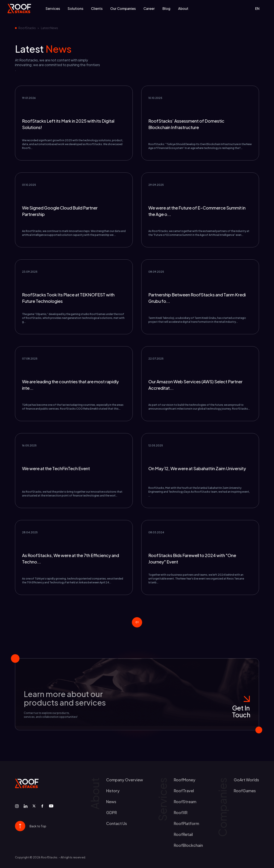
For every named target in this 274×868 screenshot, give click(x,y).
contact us (117, 823)
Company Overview (125, 780)
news (111, 802)
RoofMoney (185, 780)
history (113, 791)
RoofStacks (27, 28)
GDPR (112, 812)
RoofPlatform (186, 823)
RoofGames (245, 791)
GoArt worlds (246, 780)
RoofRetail (183, 834)
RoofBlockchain (188, 845)
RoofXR (181, 812)
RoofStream (185, 802)
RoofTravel (184, 791)
